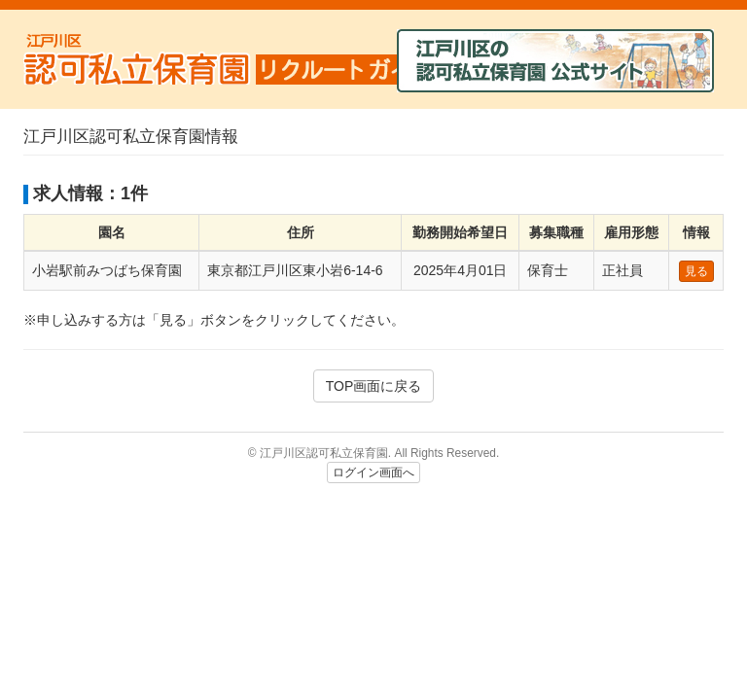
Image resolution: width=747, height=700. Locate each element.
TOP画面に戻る (374, 386)
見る (696, 271)
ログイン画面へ (373, 472)
